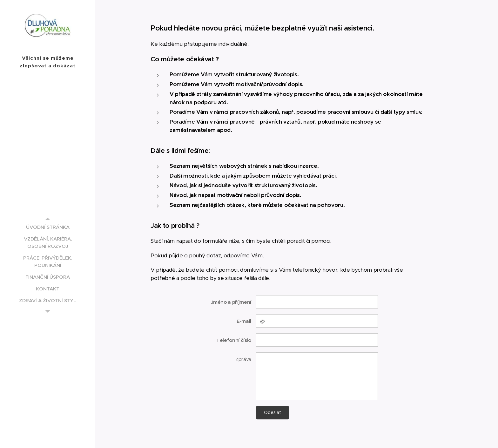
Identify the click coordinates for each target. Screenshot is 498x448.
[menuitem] (48, 227)
